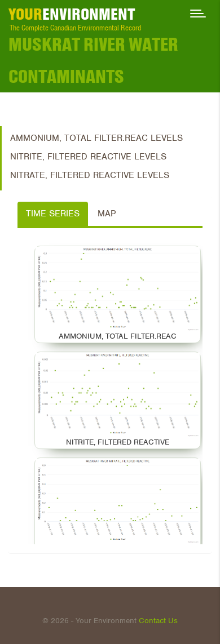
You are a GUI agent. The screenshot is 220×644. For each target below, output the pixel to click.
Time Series (53, 214)
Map (107, 214)
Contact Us (158, 621)
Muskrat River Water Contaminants (93, 60)
